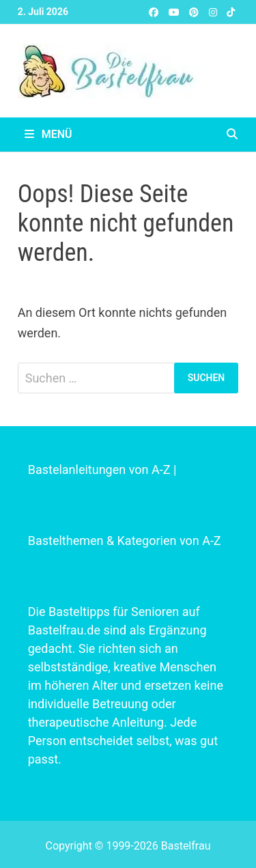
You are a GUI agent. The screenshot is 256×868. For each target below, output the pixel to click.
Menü (48, 134)
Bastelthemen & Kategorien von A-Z (125, 541)
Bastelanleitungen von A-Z (99, 470)
